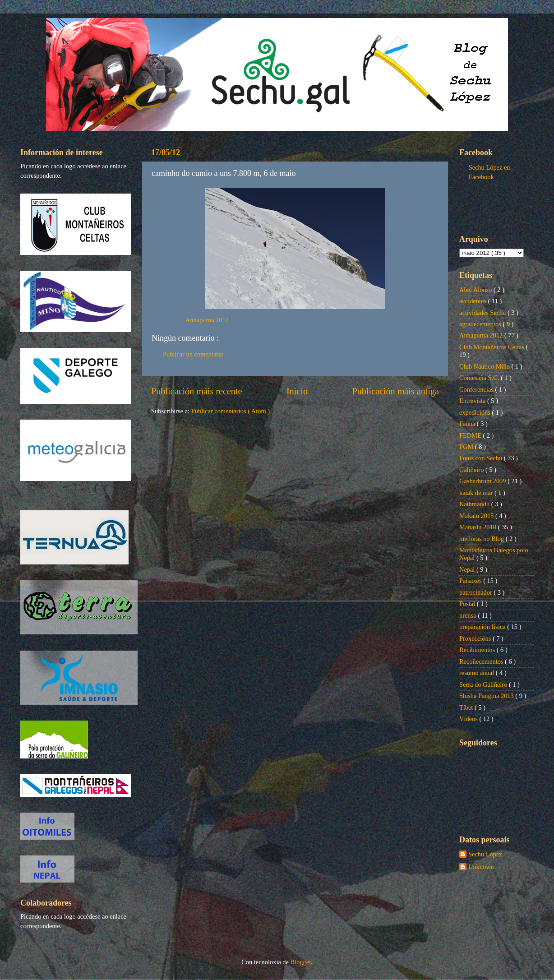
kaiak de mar (477, 493)
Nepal (468, 569)
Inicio (297, 391)
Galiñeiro (472, 470)
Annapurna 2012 (207, 320)
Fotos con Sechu (482, 458)
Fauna (468, 424)
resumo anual (478, 673)
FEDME (471, 435)
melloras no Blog (482, 539)
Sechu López (485, 854)
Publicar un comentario (193, 354)
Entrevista (473, 401)
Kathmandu (475, 504)
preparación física (483, 627)
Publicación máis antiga (395, 391)
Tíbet (467, 707)
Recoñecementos (482, 661)
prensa (469, 615)
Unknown (481, 867)
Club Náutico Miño (485, 366)
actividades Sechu (483, 313)
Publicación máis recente (196, 391)
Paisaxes (471, 581)
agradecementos (481, 324)
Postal (468, 604)
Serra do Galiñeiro (484, 684)
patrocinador (476, 592)
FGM (467, 447)
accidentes (474, 301)
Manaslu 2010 (479, 527)
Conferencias (477, 389)
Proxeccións (476, 638)
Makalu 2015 (477, 516)
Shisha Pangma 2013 (487, 696)
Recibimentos (478, 650)
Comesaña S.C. (480, 378)
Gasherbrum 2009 (483, 481)
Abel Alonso (476, 290)
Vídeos (469, 719)
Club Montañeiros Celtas (493, 347)
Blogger (301, 962)
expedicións (476, 412)
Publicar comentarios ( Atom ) (231, 411)
